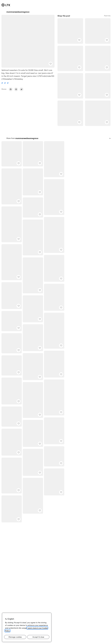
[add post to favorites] (51, 64)
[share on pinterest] (16, 89)
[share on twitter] (22, 89)
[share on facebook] (11, 89)
